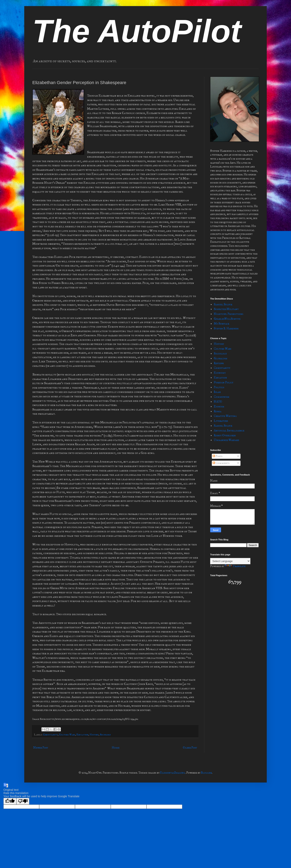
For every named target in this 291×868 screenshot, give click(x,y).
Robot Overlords (225, 435)
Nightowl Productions (228, 314)
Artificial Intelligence (229, 431)
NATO (218, 402)
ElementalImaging (173, 773)
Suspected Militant (226, 309)
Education (82, 735)
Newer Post (41, 748)
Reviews (219, 363)
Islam (217, 392)
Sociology (105, 735)
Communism (222, 397)
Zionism (219, 407)
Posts (217, 456)
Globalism (221, 358)
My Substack (222, 324)
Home (116, 748)
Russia (218, 411)
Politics (219, 387)
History (94, 735)
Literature (221, 421)
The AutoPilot (137, 31)
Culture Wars (67, 735)
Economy (220, 373)
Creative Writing (225, 416)
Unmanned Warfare (226, 440)
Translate (235, 566)
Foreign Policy (224, 382)
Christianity (50, 735)
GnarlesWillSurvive (227, 319)
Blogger (206, 773)
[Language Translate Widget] (230, 561)
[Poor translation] (23, 801)
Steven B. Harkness (226, 329)
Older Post (190, 748)
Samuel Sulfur (223, 304)
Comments (221, 463)
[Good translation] (10, 801)
